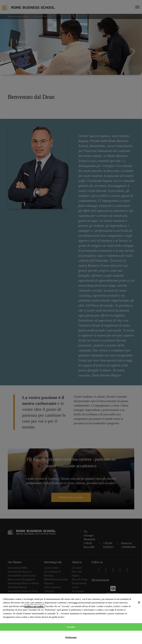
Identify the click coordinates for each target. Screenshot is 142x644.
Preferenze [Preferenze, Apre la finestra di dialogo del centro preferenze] (71, 637)
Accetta (71, 627)
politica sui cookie (34, 606)
